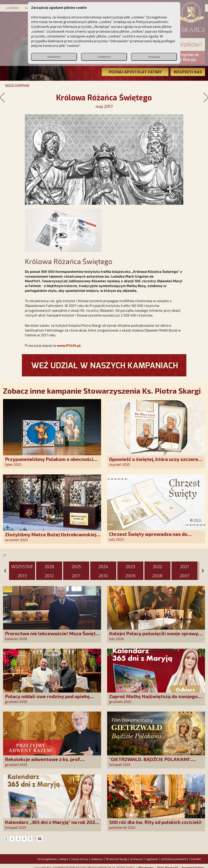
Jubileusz (97, 859)
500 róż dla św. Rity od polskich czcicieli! (155, 822)
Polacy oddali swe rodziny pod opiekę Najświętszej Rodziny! (47, 699)
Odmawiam (54, 57)
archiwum (136, 859)
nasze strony (80, 859)
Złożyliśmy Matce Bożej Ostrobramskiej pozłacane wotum (51, 537)
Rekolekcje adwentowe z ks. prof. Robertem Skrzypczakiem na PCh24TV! (49, 762)
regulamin (152, 859)
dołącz (64, 859)
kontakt (196, 859)
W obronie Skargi (117, 859)
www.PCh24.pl (69, 345)
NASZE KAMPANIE (17, 85)
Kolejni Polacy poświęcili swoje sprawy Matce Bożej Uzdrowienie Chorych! (154, 636)
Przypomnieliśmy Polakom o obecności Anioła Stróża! (49, 462)
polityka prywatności (175, 859)
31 (40, 839)
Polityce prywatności (152, 22)
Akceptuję (154, 57)
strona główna (47, 859)
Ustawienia (104, 57)
